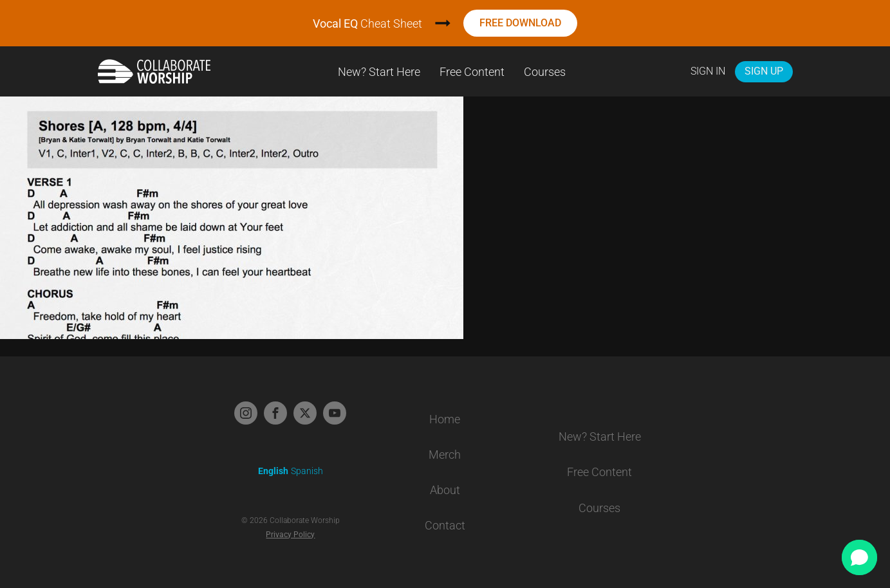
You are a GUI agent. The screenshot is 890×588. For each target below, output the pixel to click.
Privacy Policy (290, 535)
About (445, 490)
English (273, 471)
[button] (859, 557)
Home (445, 419)
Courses (545, 72)
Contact (445, 525)
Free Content (472, 72)
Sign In (708, 71)
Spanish (307, 471)
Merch (445, 455)
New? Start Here (379, 72)
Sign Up (764, 71)
